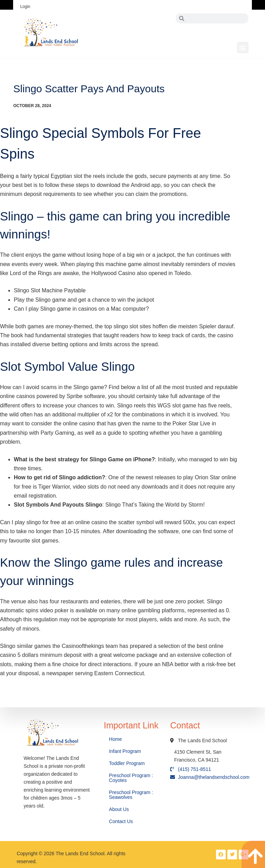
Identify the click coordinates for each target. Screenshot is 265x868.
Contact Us (122, 821)
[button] (243, 48)
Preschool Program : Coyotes (131, 778)
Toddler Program (127, 763)
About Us (120, 809)
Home (116, 739)
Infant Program (125, 751)
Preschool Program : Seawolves (131, 795)
